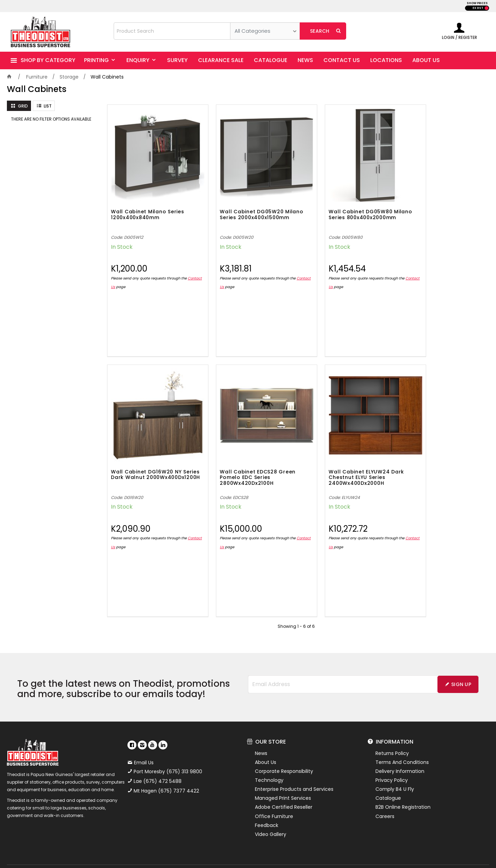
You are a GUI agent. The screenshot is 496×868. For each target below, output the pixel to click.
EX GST (478, 8)
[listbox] (265, 31)
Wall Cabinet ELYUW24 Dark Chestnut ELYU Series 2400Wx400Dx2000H (245, 453)
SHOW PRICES (477, 3)
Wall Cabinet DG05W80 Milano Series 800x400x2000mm (336, 205)
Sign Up (461, 659)
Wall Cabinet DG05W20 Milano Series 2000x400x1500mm (239, 205)
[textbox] (172, 31)
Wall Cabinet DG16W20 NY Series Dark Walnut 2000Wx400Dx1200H (436, 205)
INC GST (487, 8)
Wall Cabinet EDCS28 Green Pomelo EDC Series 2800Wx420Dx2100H (149, 453)
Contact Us (121, 274)
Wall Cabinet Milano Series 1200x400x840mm (148, 202)
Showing (296, 601)
